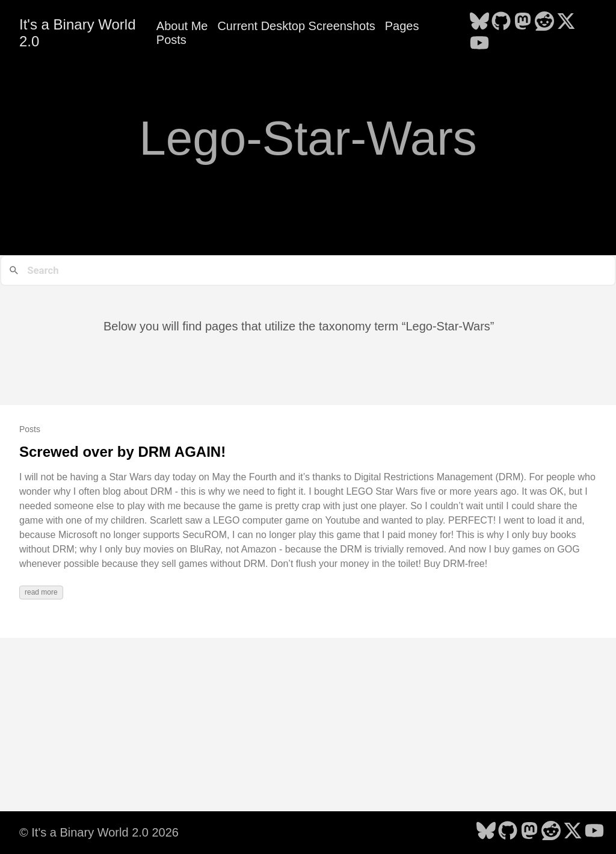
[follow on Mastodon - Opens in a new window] (523, 22)
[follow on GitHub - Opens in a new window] (501, 22)
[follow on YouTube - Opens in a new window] (479, 44)
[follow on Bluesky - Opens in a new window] (479, 22)
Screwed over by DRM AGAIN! (122, 452)
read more (41, 592)
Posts (171, 40)
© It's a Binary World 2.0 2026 (99, 832)
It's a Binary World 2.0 (78, 33)
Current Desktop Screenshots (296, 26)
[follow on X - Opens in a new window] (566, 22)
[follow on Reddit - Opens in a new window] (544, 22)
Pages (402, 26)
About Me (182, 26)
